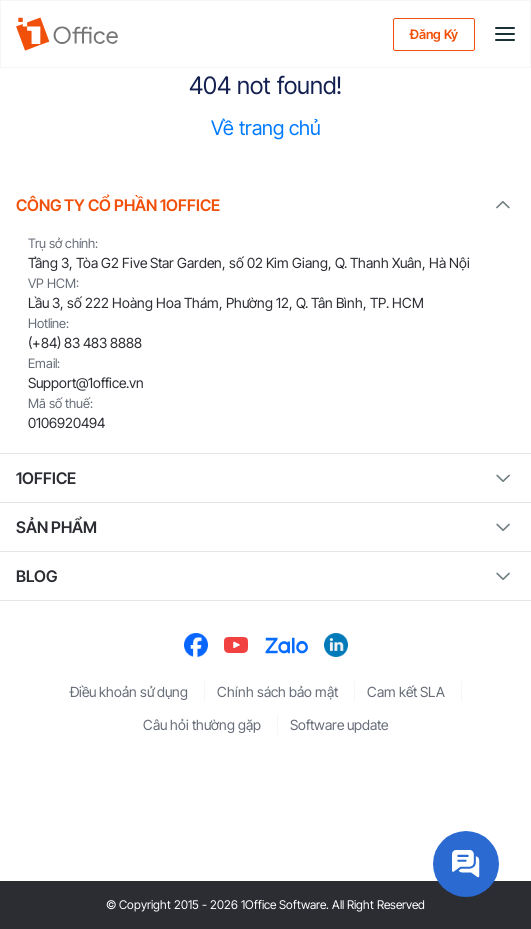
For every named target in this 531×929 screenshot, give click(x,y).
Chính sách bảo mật (277, 691)
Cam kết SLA (406, 691)
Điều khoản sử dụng (129, 691)
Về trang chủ (266, 128)
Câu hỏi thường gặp (202, 724)
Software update (339, 724)
